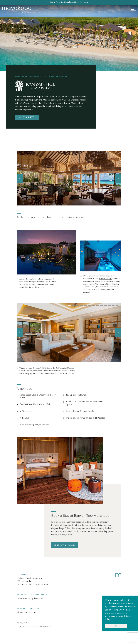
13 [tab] (117, 305)
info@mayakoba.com (26, 612)
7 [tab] (117, 154)
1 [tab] (93, 154)
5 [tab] (109, 154)
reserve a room (64, 545)
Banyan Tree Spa (106, 279)
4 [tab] (105, 154)
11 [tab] (109, 305)
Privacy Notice (23, 623)
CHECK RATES (27, 117)
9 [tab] (101, 305)
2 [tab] (97, 154)
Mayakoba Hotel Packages (76, 2)
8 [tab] (97, 305)
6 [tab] (113, 154)
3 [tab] (101, 154)
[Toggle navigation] (132, 9)
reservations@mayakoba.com (30, 599)
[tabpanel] (69, 178)
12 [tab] (113, 305)
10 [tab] (105, 305)
